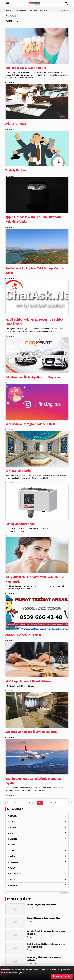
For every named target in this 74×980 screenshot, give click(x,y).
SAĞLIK (37, 856)
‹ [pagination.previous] (7, 803)
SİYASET (37, 827)
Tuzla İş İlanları (16, 170)
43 (45, 803)
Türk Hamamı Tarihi (18, 471)
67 (66, 803)
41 (35, 803)
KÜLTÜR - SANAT (37, 874)
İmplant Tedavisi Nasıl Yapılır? (26, 68)
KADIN (37, 879)
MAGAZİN (37, 839)
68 (71, 803)
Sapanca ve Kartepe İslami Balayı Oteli (31, 732)
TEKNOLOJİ (37, 862)
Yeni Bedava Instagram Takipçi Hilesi (30, 424)
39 (25, 803)
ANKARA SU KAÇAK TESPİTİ (23, 635)
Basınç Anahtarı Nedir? (21, 524)
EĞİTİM (37, 845)
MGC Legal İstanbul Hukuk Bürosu (28, 681)
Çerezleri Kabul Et (62, 976)
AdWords (37, 885)
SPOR (37, 833)
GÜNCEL (37, 822)
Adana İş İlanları (16, 124)
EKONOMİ (37, 816)
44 (51, 803)
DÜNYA (37, 851)
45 (56, 803)
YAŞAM (37, 868)
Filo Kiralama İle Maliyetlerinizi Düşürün (33, 377)
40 (30, 803)
